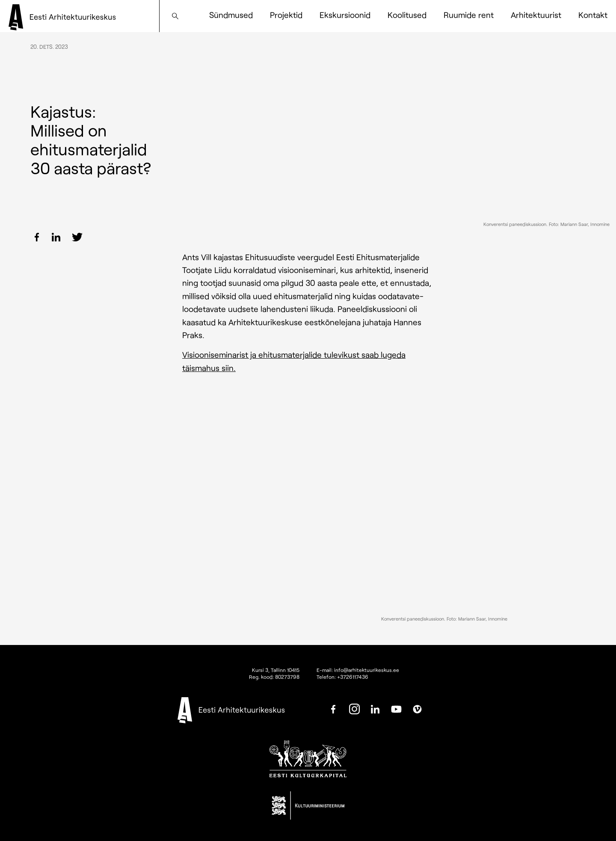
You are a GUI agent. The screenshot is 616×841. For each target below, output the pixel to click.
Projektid (286, 15)
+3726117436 (353, 677)
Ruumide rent (469, 15)
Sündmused (231, 15)
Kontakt (593, 15)
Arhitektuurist (536, 15)
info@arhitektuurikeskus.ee (367, 670)
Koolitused (407, 15)
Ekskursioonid (345, 15)
